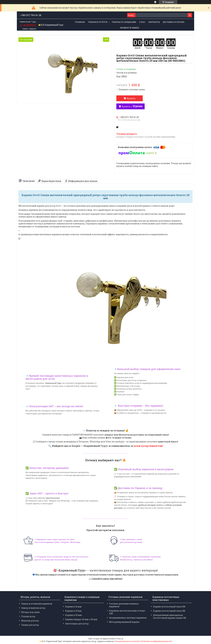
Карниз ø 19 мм (73, 611)
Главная (80, 22)
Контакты (154, 22)
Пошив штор (28, 616)
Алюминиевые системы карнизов (128, 618)
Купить (131, 98)
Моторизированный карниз (124, 622)
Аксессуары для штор (77, 624)
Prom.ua (120, 639)
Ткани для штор (30, 625)
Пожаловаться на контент (127, 641)
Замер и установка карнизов (37, 604)
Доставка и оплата (174, 22)
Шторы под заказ (30, 612)
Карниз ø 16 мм (73, 607)
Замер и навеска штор (33, 608)
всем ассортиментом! (148, 446)
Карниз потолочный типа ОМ (169, 607)
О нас (142, 22)
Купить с (132, 106)
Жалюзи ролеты (30, 621)
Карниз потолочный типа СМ (169, 611)
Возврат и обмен (130, 28)
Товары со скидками (124, 22)
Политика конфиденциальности (156, 641)
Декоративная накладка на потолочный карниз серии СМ (170, 616)
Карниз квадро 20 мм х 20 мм (81, 619)
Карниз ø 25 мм (74, 615)
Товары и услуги (98, 22)
